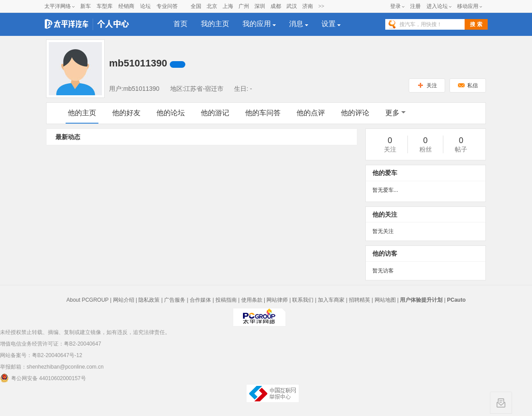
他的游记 (215, 113)
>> (321, 6)
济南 (308, 6)
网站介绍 (124, 300)
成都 (276, 6)
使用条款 (252, 300)
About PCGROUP (88, 300)
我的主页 (215, 24)
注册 (415, 6)
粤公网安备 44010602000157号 (43, 378)
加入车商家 (331, 300)
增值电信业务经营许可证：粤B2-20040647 (51, 344)
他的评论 (355, 113)
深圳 (260, 6)
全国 (196, 6)
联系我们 (303, 300)
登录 (395, 6)
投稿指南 (226, 300)
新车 (86, 6)
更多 (395, 113)
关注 (427, 86)
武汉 (292, 6)
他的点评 (311, 113)
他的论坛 (171, 113)
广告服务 (175, 300)
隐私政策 (149, 300)
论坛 (145, 6)
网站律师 (277, 300)
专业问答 (167, 6)
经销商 (126, 6)
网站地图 (385, 300)
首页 (180, 24)
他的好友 (126, 113)
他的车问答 (263, 113)
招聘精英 (360, 300)
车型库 (105, 6)
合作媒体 (200, 300)
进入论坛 (437, 6)
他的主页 (82, 113)
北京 (212, 6)
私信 (468, 86)
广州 (244, 6)
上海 (228, 6)
